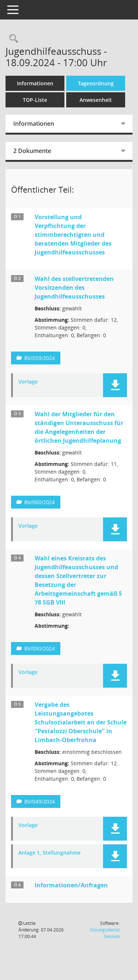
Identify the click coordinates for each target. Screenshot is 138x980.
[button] (115, 385)
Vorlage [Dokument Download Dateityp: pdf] (28, 382)
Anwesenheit (96, 100)
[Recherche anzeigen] (12, 39)
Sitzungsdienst (105, 933)
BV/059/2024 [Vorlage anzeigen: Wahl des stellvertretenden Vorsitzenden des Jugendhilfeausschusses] (40, 358)
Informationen (35, 83)
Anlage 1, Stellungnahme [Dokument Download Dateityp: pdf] (49, 853)
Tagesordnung (96, 83)
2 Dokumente (32, 151)
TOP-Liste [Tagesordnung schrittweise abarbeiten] (35, 100)
